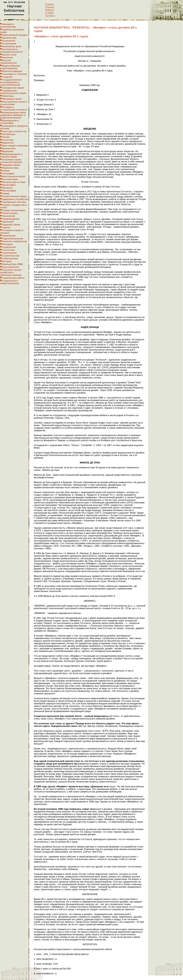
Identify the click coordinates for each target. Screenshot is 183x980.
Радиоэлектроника (13, 239)
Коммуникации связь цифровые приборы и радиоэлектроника (13, 115)
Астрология (9, 41)
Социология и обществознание (10, 282)
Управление (9, 236)
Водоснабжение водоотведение (10, 67)
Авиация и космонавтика (8, 25)
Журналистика (10, 168)
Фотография (9, 191)
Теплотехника (10, 213)
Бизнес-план (9, 55)
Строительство (11, 256)
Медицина (8, 151)
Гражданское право (13, 88)
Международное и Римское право (11, 155)
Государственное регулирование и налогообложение (11, 82)
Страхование (9, 253)
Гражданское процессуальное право (13, 92)
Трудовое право (11, 165)
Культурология (11, 267)
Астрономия (9, 44)
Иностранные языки (14, 176)
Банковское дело (12, 46)
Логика (6, 137)
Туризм (6, 227)
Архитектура (9, 38)
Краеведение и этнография (9, 122)
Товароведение (11, 219)
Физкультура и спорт (14, 182)
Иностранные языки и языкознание (14, 103)
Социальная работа (13, 278)
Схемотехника (10, 259)
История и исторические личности (14, 108)
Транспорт (8, 222)
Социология (9, 247)
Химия (6, 171)
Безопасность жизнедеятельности (11, 51)
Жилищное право (12, 99)
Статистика (8, 250)
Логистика (8, 140)
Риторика (7, 244)
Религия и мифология (14, 241)
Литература (9, 134)
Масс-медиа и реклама (15, 146)
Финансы (7, 188)
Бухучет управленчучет (9, 62)
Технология (9, 216)
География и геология (15, 74)
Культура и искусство (14, 131)
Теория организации (14, 210)
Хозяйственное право (14, 196)
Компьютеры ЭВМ (12, 264)
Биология (7, 58)
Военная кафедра (12, 71)
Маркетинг (8, 143)
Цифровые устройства (15, 199)
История (7, 261)
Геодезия (7, 77)
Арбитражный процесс (15, 35)
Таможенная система (14, 202)
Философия (9, 185)
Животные (8, 96)
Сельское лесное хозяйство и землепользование (11, 272)
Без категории (10, 179)
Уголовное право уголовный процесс (11, 161)
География (8, 174)
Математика (9, 148)
